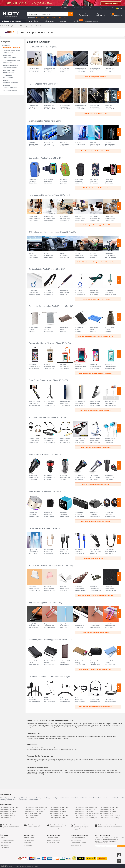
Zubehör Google (12, 800)
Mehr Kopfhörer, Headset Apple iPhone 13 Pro (99, 447)
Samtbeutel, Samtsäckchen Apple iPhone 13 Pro (49, 306)
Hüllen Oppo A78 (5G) (31, 818)
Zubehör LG (115, 798)
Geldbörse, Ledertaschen (10, 88)
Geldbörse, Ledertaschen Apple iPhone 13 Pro (48, 640)
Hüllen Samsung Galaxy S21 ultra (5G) (86, 818)
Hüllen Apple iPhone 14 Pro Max (59, 807)
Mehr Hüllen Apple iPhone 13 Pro (101, 77)
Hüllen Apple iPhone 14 (57, 814)
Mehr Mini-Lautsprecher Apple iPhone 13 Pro (100, 521)
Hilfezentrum (27, 843)
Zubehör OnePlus (33, 800)
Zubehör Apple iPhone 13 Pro (11, 48)
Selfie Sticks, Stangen (9, 70)
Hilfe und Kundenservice (7, 840)
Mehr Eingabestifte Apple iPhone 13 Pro (100, 632)
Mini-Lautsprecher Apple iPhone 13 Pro (45, 491)
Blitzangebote (50, 21)
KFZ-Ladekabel (7, 75)
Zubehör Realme (64, 798)
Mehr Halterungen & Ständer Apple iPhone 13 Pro (99, 225)
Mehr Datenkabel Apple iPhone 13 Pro (101, 558)
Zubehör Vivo (83, 798)
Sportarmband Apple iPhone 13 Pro (43, 158)
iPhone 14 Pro (40, 18)
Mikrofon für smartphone (10, 90)
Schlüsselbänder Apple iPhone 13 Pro (44, 269)
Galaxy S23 (62, 18)
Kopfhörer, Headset (8, 73)
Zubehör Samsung (15, 798)
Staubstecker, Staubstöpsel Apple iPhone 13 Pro (49, 565)
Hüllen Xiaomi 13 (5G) (6, 818)
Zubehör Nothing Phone (95, 798)
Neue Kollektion (34, 21)
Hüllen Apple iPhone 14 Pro (58, 809)
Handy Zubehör (13, 26)
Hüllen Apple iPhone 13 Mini (108, 811)
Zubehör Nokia (74, 798)
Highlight (76, 21)
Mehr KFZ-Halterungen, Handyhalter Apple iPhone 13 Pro (98, 262)
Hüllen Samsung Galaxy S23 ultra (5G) (36, 807)
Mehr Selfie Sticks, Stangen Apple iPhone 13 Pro (99, 410)
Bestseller (63, 21)
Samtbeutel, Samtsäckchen (11, 65)
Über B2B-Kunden (66, 8)
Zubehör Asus (107, 798)
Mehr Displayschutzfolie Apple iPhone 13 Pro (100, 151)
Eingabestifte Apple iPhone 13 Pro (43, 603)
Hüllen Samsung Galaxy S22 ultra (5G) (86, 807)
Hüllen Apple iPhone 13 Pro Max (109, 807)
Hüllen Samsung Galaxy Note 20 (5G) (85, 816)
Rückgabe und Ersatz (53, 843)
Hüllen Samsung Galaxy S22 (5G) (84, 811)
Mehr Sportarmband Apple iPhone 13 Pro (100, 188)
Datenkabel (6, 80)
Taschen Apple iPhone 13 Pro (41, 84)
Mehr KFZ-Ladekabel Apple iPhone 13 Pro (100, 484)
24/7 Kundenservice (53, 8)
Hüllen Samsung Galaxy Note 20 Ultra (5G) (87, 814)
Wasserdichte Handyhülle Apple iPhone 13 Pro (48, 343)
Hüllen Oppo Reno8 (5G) (32, 816)
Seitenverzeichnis (76, 845)
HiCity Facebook (5, 845)
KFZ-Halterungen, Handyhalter (12, 60)
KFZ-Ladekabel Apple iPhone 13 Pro (44, 454)
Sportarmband (7, 55)
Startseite (3, 26)
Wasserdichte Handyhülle (10, 68)
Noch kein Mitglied (76, 840)
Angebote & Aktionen (92, 21)
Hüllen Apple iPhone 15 (7, 814)
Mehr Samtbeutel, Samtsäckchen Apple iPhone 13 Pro (98, 336)
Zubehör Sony (45, 798)
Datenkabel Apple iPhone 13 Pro (42, 528)
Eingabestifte (7, 85)
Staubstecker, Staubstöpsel (11, 83)
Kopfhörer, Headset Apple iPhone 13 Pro (46, 417)
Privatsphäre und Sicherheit (79, 843)
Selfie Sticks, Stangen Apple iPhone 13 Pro (47, 380)
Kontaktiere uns (28, 845)
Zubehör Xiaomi (36, 798)
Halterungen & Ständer (9, 58)
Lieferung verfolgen (29, 838)
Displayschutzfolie (8, 53)
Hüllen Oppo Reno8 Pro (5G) (33, 814)
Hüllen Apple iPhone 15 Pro (8, 809)
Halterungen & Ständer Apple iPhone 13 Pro (47, 195)
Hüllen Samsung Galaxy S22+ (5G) (85, 809)
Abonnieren (121, 846)
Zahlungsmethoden (53, 838)
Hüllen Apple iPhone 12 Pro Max (59, 816)
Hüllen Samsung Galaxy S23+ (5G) (35, 809)
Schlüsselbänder (8, 63)
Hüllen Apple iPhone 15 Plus (8, 811)
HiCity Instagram (5, 848)
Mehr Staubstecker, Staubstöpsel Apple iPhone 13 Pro (98, 595)
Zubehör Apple (24, 26)
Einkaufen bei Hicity (5, 843)
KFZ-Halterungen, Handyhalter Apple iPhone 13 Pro (50, 232)
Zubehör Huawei (25, 798)
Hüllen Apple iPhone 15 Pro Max (9, 807)
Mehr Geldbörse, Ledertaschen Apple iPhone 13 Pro (98, 669)
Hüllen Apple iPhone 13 (107, 814)
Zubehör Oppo (54, 798)
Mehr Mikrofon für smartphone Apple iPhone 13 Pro (98, 707)
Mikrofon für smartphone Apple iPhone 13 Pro (48, 677)
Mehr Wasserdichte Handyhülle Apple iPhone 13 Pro (98, 373)
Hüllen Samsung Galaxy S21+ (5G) (110, 816)
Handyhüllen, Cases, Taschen (11, 50)
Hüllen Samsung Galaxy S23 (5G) (34, 811)
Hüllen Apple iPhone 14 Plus (58, 811)
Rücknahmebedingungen (78, 838)
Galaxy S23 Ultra (52, 18)
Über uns (3, 838)
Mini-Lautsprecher (8, 78)
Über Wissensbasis (29, 840)
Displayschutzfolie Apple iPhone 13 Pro (45, 121)
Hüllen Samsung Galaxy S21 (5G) (109, 818)
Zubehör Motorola (22, 800)
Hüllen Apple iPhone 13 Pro (40, 47)
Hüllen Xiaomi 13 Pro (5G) (7, 816)
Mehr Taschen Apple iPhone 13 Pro (101, 114)
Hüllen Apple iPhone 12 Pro (58, 818)
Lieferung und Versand (54, 840)
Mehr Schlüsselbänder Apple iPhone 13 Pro (100, 299)
